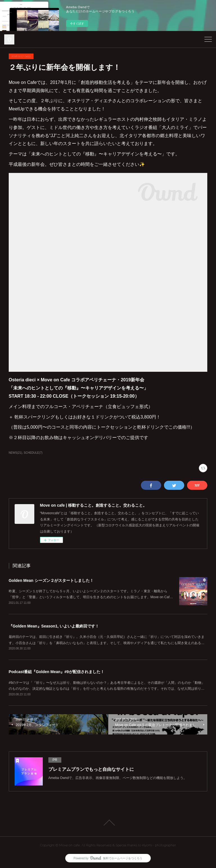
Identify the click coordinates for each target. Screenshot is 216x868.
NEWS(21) (15, 453)
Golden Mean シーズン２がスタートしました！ (51, 580)
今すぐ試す (77, 24)
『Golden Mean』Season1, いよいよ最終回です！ (54, 626)
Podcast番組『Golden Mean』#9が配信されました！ (57, 672)
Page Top (108, 823)
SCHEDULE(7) (33, 453)
